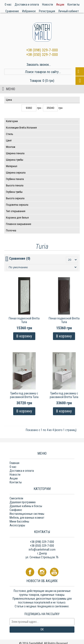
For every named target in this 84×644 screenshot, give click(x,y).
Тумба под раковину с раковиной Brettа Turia (24, 395)
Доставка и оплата (22, 471)
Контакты (16, 482)
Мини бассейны (19, 521)
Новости (15, 475)
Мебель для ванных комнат (27, 518)
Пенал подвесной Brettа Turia (24, 320)
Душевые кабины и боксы (26, 506)
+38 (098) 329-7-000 (42, 50)
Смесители (16, 498)
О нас (13, 467)
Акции (14, 478)
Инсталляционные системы (27, 514)
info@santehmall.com (42, 550)
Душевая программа (23, 502)
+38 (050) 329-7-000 (42, 55)
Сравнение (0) (20, 258)
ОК (42, 629)
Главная (14, 463)
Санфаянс (16, 510)
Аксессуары (17, 525)
